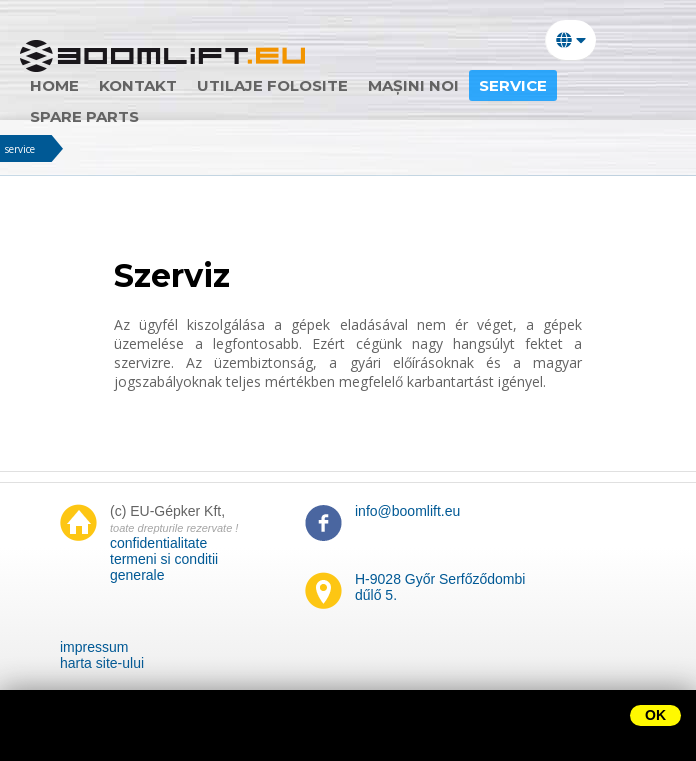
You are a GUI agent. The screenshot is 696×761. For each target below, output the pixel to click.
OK (655, 715)
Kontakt (138, 85)
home (54, 85)
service (20, 149)
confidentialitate (158, 543)
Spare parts (84, 116)
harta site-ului (102, 663)
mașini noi (413, 85)
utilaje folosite (272, 85)
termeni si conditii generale (164, 567)
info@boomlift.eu (407, 511)
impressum (94, 647)
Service (513, 85)
